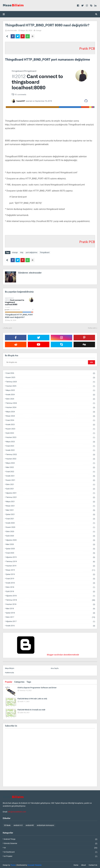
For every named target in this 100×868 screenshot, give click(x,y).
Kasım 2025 (51, 377)
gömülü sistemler (51, 843)
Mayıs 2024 (51, 411)
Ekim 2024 (51, 398)
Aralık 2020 (51, 522)
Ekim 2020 (51, 531)
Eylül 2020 (51, 535)
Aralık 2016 (51, 625)
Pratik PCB (87, 49)
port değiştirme (32, 253)
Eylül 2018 (51, 591)
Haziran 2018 (51, 604)
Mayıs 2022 (51, 463)
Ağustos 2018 (51, 595)
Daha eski (92, 327)
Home (76, 864)
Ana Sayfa (55, 668)
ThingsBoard (45, 253)
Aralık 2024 (51, 394)
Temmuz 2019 (51, 561)
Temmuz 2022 (51, 454)
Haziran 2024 (51, 407)
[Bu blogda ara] (46, 362)
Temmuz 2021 (51, 497)
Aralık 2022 (51, 450)
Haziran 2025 (51, 386)
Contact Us (93, 864)
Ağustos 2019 (51, 557)
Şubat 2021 (51, 514)
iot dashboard (51, 852)
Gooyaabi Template (35, 865)
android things (51, 839)
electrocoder (12, 30)
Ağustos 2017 (51, 621)
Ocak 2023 (51, 445)
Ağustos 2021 (51, 493)
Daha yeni (8, 327)
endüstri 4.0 (18, 825)
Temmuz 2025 (51, 381)
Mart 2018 (51, 608)
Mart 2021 (51, 510)
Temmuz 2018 (51, 600)
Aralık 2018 (51, 582)
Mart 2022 (51, 467)
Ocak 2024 (51, 420)
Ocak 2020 (51, 552)
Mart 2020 (51, 544)
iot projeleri (51, 856)
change (38, 30)
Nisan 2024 (51, 415)
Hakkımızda (9, 672)
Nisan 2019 (51, 570)
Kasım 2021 (51, 480)
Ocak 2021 (51, 518)
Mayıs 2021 (51, 501)
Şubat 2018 (51, 612)
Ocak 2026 (51, 373)
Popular (9, 681)
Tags (29, 681)
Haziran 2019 (51, 565)
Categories (19, 681)
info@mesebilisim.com (17, 811)
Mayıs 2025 (51, 390)
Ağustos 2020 (51, 540)
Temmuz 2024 (51, 403)
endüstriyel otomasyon (46, 825)
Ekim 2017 (51, 617)
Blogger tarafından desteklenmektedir (42, 654)
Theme (13, 865)
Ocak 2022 (51, 471)
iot (51, 847)
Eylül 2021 (51, 488)
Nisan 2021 (51, 505)
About (83, 864)
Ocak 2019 (51, 578)
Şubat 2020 (51, 548)
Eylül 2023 (51, 433)
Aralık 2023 (51, 424)
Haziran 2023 (51, 437)
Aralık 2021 (51, 475)
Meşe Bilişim (10, 668)
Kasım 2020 (51, 527)
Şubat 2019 (51, 574)
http (22, 253)
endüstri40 (30, 825)
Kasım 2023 (51, 428)
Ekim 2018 (51, 587)
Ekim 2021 (51, 484)
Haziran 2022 (51, 458)
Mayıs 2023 (51, 441)
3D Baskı (7, 825)
